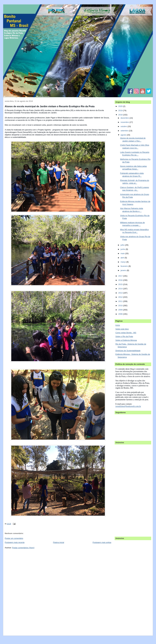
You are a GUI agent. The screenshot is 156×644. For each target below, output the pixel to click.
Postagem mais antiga (102, 542)
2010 (121, 306)
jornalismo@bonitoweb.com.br (128, 406)
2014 (121, 289)
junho (123, 249)
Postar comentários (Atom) (23, 548)
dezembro (125, 118)
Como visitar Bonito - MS (126, 333)
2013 (121, 293)
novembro (125, 122)
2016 (121, 280)
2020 (121, 106)
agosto (124, 135)
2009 (121, 310)
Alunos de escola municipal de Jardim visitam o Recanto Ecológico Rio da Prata (50, 106)
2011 (121, 301)
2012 (121, 297)
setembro (125, 131)
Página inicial (59, 542)
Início (118, 325)
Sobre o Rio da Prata (124, 336)
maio (123, 253)
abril (123, 258)
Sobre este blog (122, 329)
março (123, 262)
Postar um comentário (14, 538)
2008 (121, 314)
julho (123, 245)
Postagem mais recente (15, 542)
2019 (121, 110)
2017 (121, 276)
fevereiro (125, 266)
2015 (121, 284)
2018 (121, 115)
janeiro (124, 270)
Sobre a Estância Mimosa (126, 340)
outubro (124, 126)
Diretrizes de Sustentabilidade (128, 351)
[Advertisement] (127, 489)
